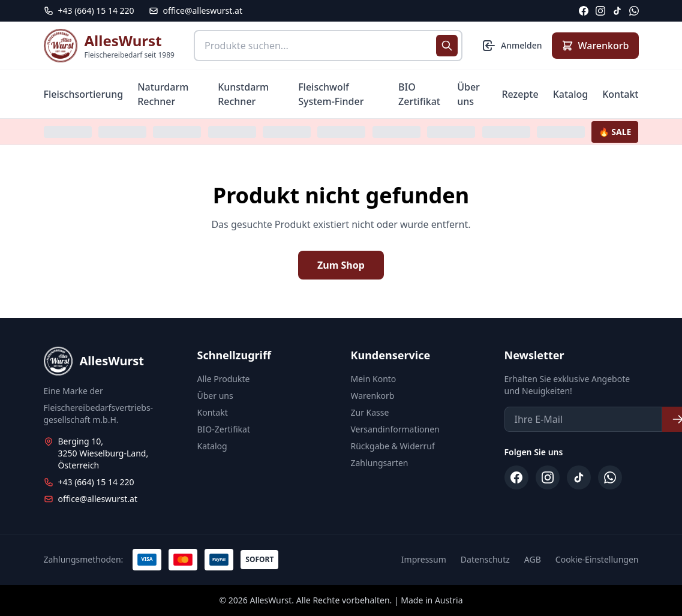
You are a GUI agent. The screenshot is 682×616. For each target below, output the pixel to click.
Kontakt (620, 94)
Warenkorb (373, 396)
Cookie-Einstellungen (597, 559)
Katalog (571, 94)
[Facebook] (584, 11)
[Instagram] (600, 11)
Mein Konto (374, 379)
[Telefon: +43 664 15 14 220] (89, 11)
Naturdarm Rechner (163, 94)
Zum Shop (341, 265)
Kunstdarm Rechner (243, 94)
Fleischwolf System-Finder (331, 94)
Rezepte (520, 94)
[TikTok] (617, 11)
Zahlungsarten (380, 463)
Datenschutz (485, 559)
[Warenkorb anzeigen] (595, 46)
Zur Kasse (370, 412)
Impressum (424, 559)
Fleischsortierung (84, 94)
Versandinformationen (395, 429)
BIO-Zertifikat (224, 429)
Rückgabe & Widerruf (393, 446)
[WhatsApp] (634, 11)
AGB (533, 559)
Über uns (468, 94)
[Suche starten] (447, 46)
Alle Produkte (224, 379)
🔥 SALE (615, 132)
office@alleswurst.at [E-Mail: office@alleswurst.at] (196, 10)
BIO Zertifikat (419, 94)
